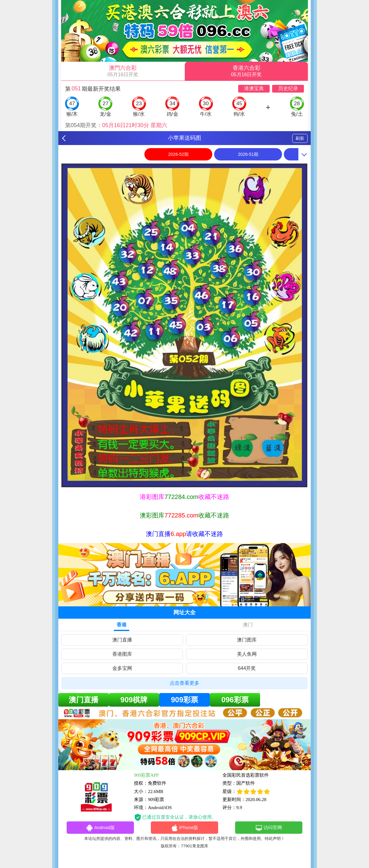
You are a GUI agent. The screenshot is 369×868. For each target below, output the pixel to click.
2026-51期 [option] (248, 154)
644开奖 (247, 668)
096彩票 (235, 700)
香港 (122, 625)
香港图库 (122, 654)
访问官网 (269, 828)
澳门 (248, 625)
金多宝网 (122, 668)
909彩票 (184, 700)
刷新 (300, 138)
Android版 (100, 828)
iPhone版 (185, 828)
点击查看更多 (184, 683)
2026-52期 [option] (178, 154)
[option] (184, 326)
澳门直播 (122, 640)
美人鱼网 (247, 654)
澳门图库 (247, 640)
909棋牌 (134, 700)
